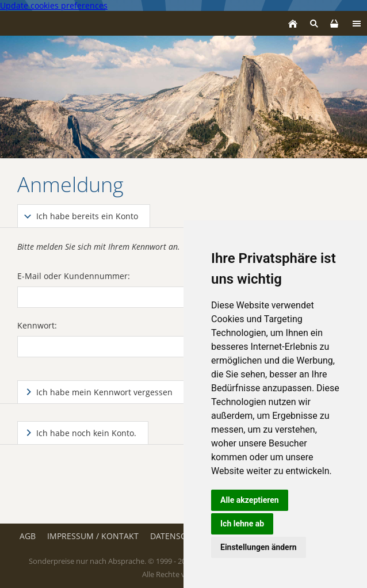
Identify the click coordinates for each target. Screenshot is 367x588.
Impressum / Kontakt (93, 536)
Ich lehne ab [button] (242, 524)
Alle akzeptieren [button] (250, 500)
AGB (28, 536)
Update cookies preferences (54, 5)
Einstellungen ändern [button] (259, 547)
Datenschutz (178, 536)
